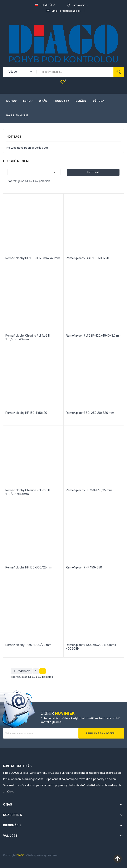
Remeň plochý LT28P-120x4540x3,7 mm (94, 336)
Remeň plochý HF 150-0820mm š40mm (33, 258)
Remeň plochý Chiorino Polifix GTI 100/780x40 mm (28, 492)
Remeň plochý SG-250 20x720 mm (90, 413)
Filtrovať (93, 172)
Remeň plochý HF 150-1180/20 (26, 413)
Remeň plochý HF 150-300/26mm (29, 568)
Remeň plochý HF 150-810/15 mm (89, 490)
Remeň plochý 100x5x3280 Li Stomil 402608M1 (91, 647)
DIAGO (21, 855)
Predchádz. (22, 671)
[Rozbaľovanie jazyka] (47, 5)
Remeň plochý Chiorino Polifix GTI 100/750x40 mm (28, 338)
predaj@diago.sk (70, 11)
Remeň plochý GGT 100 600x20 (87, 258)
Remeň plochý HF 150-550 (84, 568)
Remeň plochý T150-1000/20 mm (28, 645)
